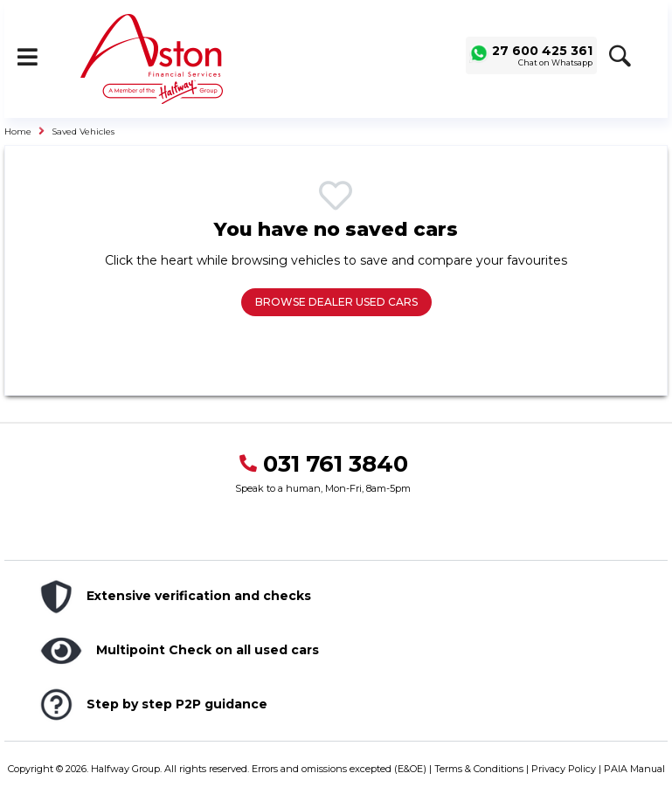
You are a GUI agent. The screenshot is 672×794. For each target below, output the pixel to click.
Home (18, 131)
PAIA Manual (634, 769)
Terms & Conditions (479, 769)
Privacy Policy (564, 769)
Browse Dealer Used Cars (336, 302)
